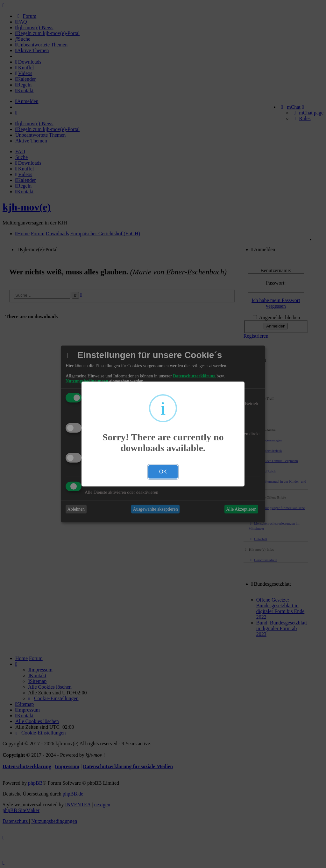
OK (163, 472)
